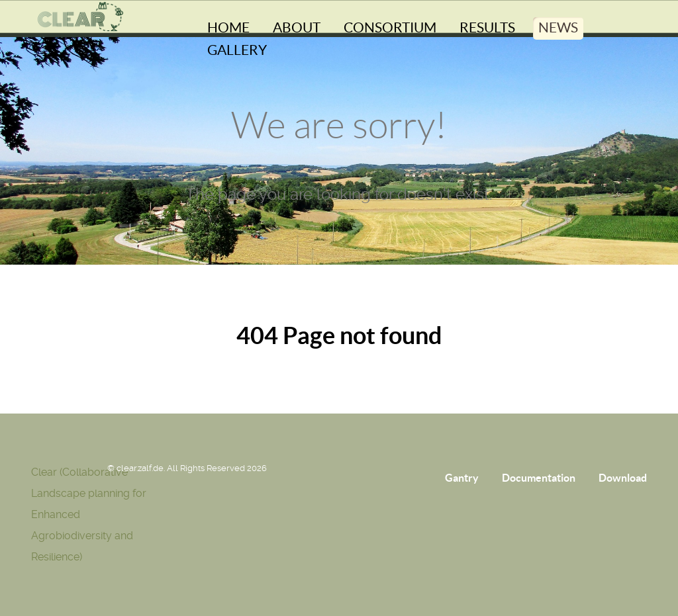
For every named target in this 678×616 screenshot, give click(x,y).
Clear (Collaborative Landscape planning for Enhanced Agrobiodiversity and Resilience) (89, 514)
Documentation (539, 478)
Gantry (462, 478)
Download (623, 478)
